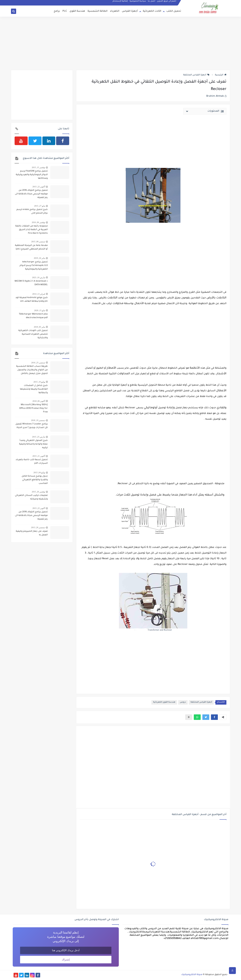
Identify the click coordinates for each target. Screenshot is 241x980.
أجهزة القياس (130, 11)
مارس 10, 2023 (39, 277)
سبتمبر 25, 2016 (38, 363)
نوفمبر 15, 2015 (38, 167)
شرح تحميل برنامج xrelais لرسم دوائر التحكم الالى (32, 211)
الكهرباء (115, 11)
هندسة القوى (77, 11)
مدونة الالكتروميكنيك (192, 975)
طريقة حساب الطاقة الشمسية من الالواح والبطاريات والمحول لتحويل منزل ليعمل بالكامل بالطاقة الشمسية (32, 370)
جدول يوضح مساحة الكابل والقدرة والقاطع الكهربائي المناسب (35, 480)
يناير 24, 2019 (39, 258)
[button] (214, 717)
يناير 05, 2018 (39, 327)
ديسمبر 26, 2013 (38, 527)
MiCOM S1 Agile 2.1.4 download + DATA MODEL (31, 283)
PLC (65, 11)
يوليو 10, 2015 (39, 382)
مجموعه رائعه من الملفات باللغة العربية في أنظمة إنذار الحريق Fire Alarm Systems (31, 230)
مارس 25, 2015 (39, 437)
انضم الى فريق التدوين (167, 2)
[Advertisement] (120, 43)
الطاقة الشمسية (97, 11)
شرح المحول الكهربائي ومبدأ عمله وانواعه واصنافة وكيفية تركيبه (33, 444)
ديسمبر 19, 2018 (38, 420)
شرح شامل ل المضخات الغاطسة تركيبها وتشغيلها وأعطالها (34, 389)
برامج (57, 11)
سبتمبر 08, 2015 (38, 242)
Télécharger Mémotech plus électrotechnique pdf (33, 316)
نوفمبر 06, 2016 (38, 222)
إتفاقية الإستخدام (120, 2)
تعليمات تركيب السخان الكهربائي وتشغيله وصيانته (31, 497)
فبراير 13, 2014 (39, 294)
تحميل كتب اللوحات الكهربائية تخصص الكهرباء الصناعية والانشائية (33, 334)
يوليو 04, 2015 (39, 472)
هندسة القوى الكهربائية (164, 702)
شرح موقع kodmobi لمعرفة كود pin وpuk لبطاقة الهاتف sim (32, 300)
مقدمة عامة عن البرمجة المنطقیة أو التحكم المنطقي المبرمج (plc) (31, 247)
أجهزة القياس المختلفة (196, 75)
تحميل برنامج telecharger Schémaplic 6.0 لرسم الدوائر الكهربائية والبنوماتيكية (34, 266)
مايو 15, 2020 (40, 310)
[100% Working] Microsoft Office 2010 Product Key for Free (33, 408)
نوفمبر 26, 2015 (38, 492)
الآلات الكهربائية (152, 11)
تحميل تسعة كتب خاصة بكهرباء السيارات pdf (32, 462)
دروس (183, 702)
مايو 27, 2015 (40, 206)
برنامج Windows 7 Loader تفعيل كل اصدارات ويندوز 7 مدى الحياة (32, 426)
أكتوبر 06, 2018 (39, 401)
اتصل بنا (152, 2)
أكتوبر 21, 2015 (39, 456)
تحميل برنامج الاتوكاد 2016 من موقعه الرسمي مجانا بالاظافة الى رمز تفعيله (31, 194)
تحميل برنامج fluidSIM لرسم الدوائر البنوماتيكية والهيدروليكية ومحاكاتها (32, 175)
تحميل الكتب (174, 11)
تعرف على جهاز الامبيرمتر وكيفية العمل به (32, 533)
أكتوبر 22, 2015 (39, 187)
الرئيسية (221, 75)
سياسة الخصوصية (138, 2)
